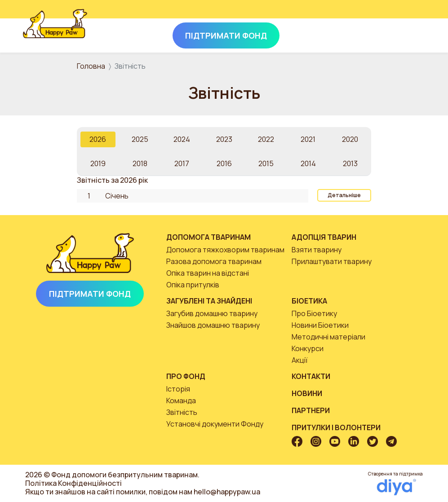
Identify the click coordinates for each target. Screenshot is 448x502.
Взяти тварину (317, 250)
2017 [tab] (182, 163)
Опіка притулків (193, 285)
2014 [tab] (308, 163)
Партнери (311, 410)
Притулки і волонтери (336, 427)
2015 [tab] (266, 163)
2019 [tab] (98, 163)
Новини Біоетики (320, 325)
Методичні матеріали (328, 337)
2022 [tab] (266, 139)
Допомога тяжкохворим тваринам (225, 250)
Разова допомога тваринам (214, 261)
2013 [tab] (350, 163)
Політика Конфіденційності (73, 483)
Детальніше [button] (344, 195)
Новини (307, 393)
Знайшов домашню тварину (213, 325)
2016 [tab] (224, 163)
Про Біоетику (314, 313)
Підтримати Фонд (90, 294)
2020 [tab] (350, 139)
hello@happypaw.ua (227, 492)
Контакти (311, 376)
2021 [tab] (308, 139)
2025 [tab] (140, 139)
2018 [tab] (140, 163)
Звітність (182, 412)
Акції (300, 360)
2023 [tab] (224, 139)
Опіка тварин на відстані (208, 273)
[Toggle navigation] (413, 34)
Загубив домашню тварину (212, 313)
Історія (178, 389)
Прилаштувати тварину (332, 261)
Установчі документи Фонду (215, 424)
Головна (91, 66)
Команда (181, 401)
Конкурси (308, 348)
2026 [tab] (98, 139)
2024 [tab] (182, 139)
